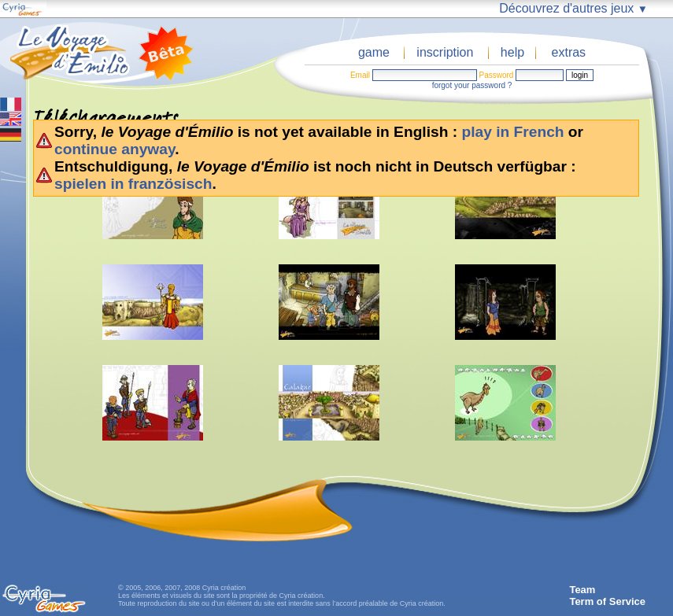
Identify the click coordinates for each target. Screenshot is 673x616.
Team (582, 590)
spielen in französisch (133, 184)
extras (569, 52)
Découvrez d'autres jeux (573, 8)
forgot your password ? (472, 85)
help (512, 52)
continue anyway (115, 149)
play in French (512, 132)
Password (496, 75)
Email (360, 75)
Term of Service (607, 601)
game (374, 52)
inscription (445, 52)
